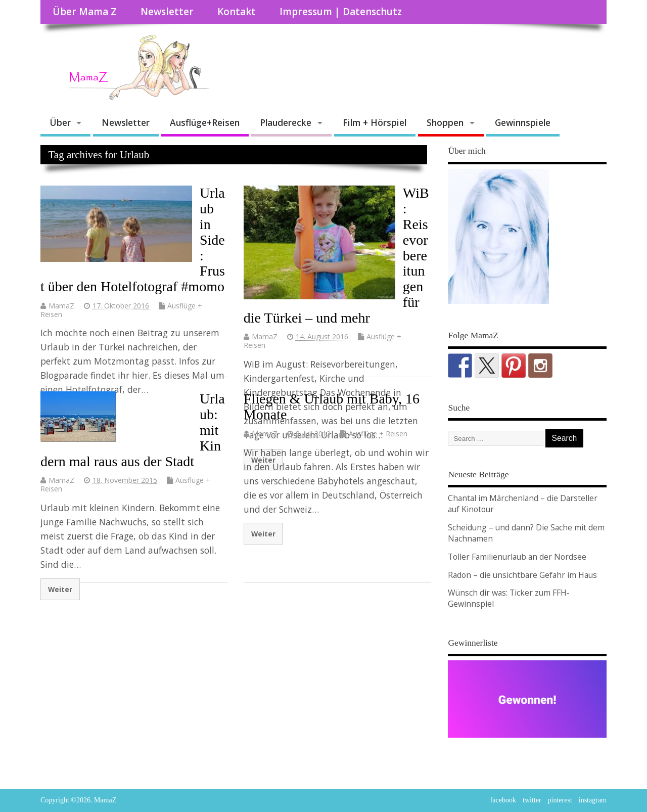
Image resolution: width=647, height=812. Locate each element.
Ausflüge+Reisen (205, 122)
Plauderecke (286, 122)
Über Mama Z (85, 12)
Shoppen (445, 122)
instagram (593, 800)
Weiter (60, 589)
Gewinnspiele (523, 122)
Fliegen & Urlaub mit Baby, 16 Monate (332, 407)
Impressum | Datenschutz (341, 12)
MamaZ (61, 306)
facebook (503, 800)
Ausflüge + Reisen (378, 434)
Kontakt (237, 12)
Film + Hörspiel (375, 122)
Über (60, 122)
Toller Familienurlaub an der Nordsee (517, 557)
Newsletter (167, 12)
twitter (532, 800)
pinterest (560, 800)
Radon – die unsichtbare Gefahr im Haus (522, 575)
